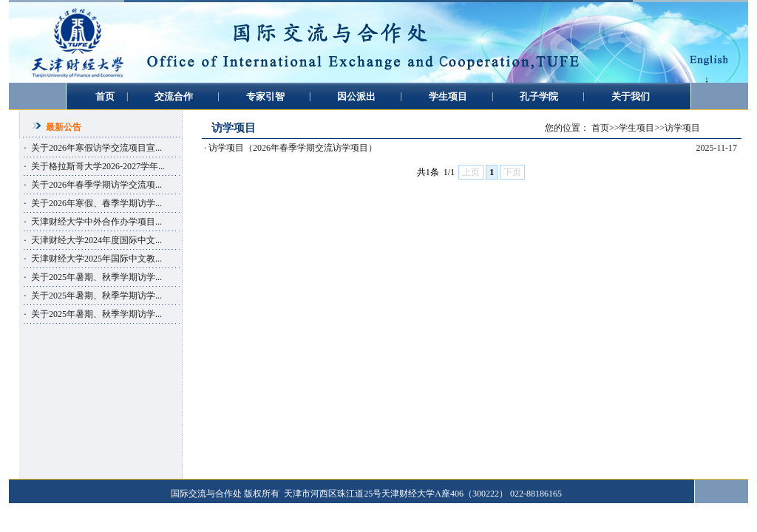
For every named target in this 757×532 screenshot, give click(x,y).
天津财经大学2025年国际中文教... (96, 259)
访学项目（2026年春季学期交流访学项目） (293, 148)
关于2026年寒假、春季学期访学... (96, 203)
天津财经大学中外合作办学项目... (96, 222)
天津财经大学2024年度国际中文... (96, 240)
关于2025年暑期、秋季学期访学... (96, 277)
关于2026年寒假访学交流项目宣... (96, 148)
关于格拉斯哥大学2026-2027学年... (98, 166)
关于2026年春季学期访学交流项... (96, 185)
